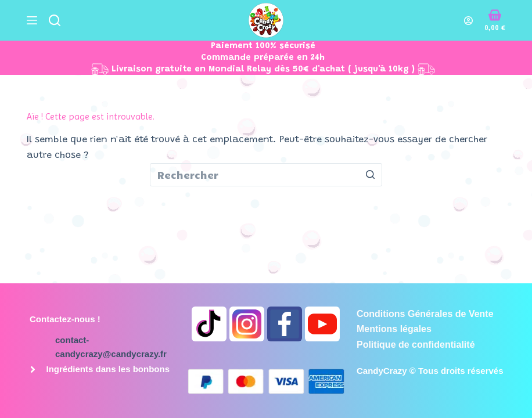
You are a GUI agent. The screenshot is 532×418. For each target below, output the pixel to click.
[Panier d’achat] (495, 20)
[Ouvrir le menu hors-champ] (32, 20)
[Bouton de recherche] (371, 175)
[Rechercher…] (266, 175)
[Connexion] (468, 21)
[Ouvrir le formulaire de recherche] (55, 20)
